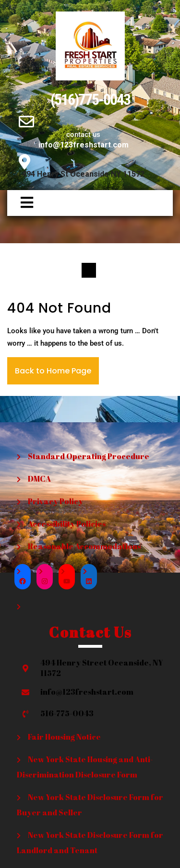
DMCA (39, 479)
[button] (23, 203)
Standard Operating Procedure (89, 456)
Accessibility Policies (67, 524)
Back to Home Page (53, 371)
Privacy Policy (55, 501)
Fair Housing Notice (64, 737)
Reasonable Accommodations (84, 546)
